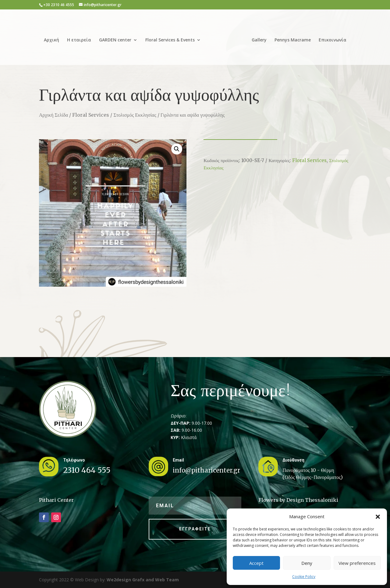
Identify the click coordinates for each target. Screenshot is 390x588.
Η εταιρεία (81, 38)
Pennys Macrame (291, 38)
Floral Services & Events (172, 38)
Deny (307, 563)
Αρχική (54, 38)
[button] (378, 517)
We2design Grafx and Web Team (143, 580)
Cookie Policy (304, 577)
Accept (256, 563)
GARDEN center (117, 38)
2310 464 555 (87, 470)
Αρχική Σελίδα (53, 115)
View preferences (357, 563)
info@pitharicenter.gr (206, 470)
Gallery (257, 38)
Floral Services (91, 115)
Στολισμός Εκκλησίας (135, 115)
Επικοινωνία (330, 38)
